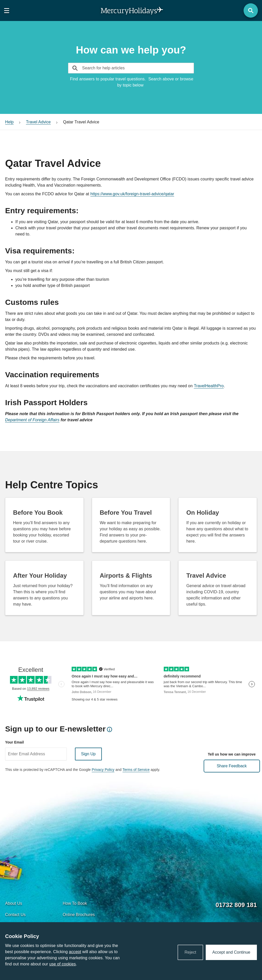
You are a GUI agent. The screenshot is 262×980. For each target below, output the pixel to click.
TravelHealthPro (209, 386)
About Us (14, 903)
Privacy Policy (103, 770)
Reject (190, 952)
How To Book (75, 903)
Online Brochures (79, 915)
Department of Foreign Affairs (32, 420)
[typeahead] (82, 68)
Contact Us (15, 915)
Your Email (14, 742)
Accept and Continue (231, 952)
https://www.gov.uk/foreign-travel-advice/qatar (132, 194)
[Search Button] (251, 10)
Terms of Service (136, 770)
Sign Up (88, 754)
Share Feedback (232, 766)
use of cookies (62, 964)
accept (75, 952)
